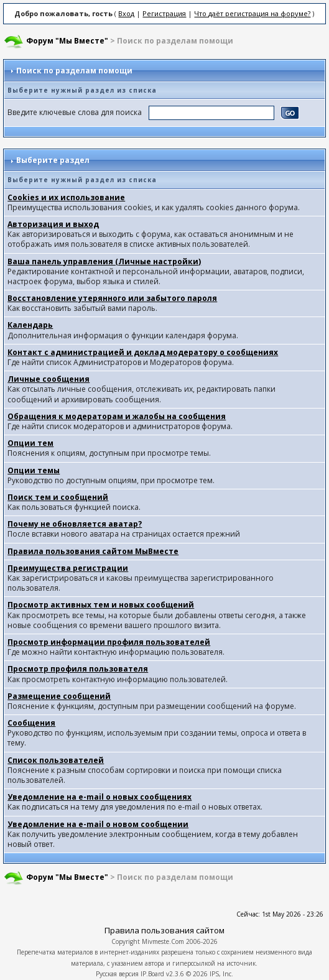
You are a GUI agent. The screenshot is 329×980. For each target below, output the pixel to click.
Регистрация (164, 13)
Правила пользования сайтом (165, 930)
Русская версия (117, 974)
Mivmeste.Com (163, 941)
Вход (126, 13)
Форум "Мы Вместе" (67, 41)
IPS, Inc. (221, 974)
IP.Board (152, 974)
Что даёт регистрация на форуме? (252, 13)
